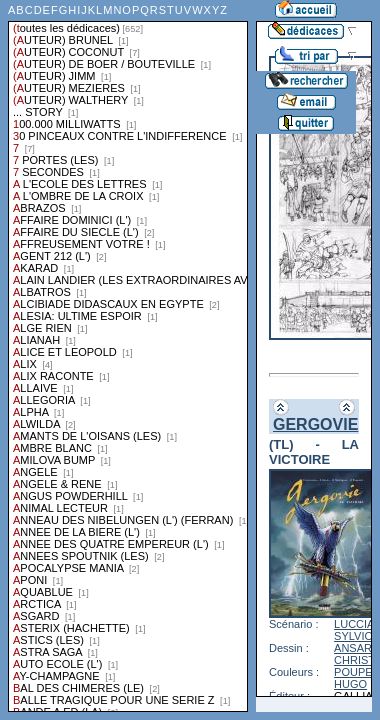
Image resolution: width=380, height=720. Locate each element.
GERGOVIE (315, 424)
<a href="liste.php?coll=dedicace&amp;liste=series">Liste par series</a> (128, 356)
